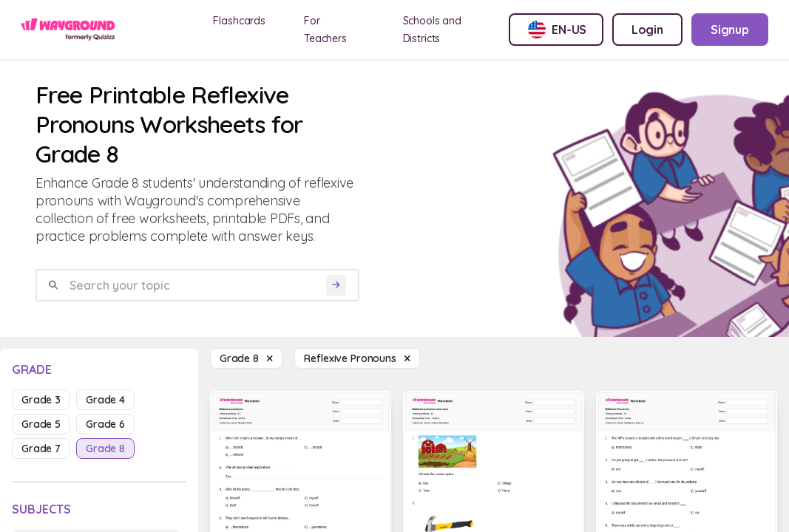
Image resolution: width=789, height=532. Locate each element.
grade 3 (41, 400)
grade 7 (41, 449)
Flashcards (239, 21)
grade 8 (105, 449)
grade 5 (41, 424)
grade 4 (105, 400)
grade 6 (105, 424)
